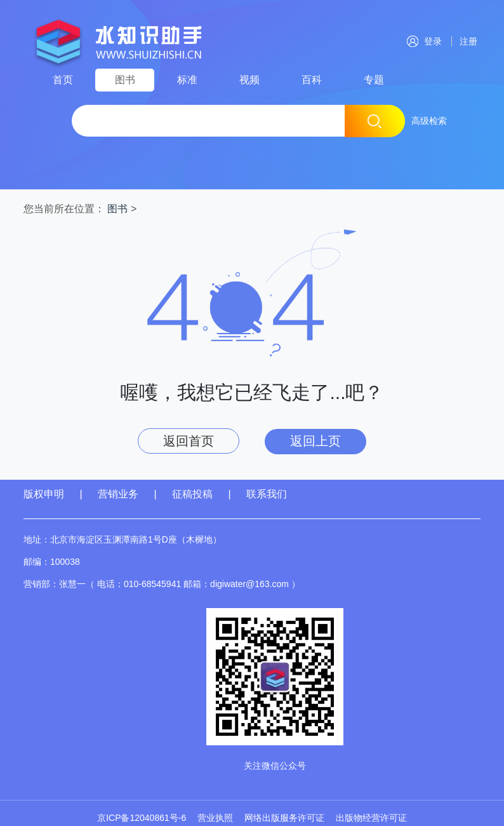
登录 (424, 41)
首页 (63, 80)
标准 (187, 80)
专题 (374, 80)
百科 (312, 80)
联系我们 (267, 494)
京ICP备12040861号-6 (142, 818)
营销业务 (118, 494)
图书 (125, 80)
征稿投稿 (194, 494)
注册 (466, 41)
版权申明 (44, 494)
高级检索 (429, 121)
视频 (249, 80)
